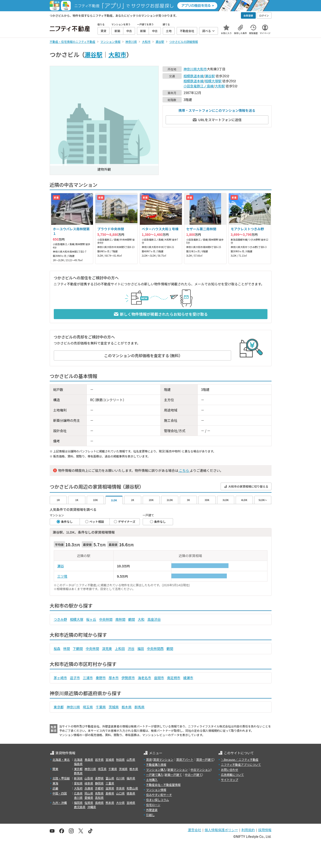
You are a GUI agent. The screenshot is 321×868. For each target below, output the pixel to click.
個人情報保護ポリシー (221, 830)
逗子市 (75, 678)
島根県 (110, 793)
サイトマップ (229, 780)
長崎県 (99, 803)
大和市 (117, 54)
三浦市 (88, 678)
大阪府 (78, 788)
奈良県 (120, 788)
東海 (55, 783)
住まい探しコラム (158, 800)
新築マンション (178, 769)
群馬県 (140, 707)
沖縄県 (92, 807)
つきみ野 (60, 619)
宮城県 (110, 759)
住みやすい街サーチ (159, 795)
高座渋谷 (154, 619)
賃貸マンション (163, 759)
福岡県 (78, 803)
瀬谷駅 (94, 54)
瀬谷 (61, 566)
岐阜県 (89, 783)
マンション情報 (156, 790)
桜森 (57, 648)
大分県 (120, 803)
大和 (141, 619)
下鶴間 (78, 648)
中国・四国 (60, 793)
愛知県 (78, 783)
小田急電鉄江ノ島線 (199, 86)
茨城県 (114, 707)
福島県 (78, 764)
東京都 (59, 707)
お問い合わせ (229, 769)
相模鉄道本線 (194, 76)
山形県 (131, 759)
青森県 (89, 759)
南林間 (120, 619)
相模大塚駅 (213, 81)
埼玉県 (88, 707)
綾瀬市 (188, 678)
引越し (150, 815)
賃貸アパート (185, 759)
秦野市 (101, 678)
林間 (67, 648)
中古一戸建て (193, 775)
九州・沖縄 (60, 803)
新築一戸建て (173, 775)
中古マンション (201, 769)
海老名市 (145, 678)
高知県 (99, 798)
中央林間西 (155, 648)
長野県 (99, 778)
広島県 (78, 793)
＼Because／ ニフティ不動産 (240, 759)
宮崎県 (131, 803)
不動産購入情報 (156, 764)
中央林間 (106, 619)
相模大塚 (77, 619)
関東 (55, 769)
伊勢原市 (128, 678)
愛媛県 (89, 798)
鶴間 (132, 619)
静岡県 (99, 783)
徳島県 (131, 793)
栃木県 (127, 707)
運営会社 (195, 830)
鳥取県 (99, 793)
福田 (141, 648)
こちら (184, 470)
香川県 (78, 798)
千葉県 (101, 707)
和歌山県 (132, 788)
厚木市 (114, 678)
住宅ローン (153, 805)
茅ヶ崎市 (60, 678)
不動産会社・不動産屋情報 (163, 785)
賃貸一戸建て (205, 759)
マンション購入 (156, 769)
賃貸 (149, 759)
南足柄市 (174, 678)
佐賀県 (89, 803)
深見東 (107, 648)
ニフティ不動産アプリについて (241, 764)
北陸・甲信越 (61, 778)
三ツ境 (62, 576)
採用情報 (265, 830)
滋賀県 (110, 788)
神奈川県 (190, 69)
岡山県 (89, 793)
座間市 (159, 678)
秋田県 (120, 759)
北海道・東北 (61, 759)
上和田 (120, 648)
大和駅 (220, 86)
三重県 (110, 783)
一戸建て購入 (155, 775)
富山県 (110, 778)
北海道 (78, 759)
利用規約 (248, 830)
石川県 (120, 778)
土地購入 (152, 780)
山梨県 (89, 778)
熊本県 (110, 803)
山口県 (120, 793)
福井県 (131, 778)
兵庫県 (89, 788)
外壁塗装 (152, 810)
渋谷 (131, 648)
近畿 (55, 788)
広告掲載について (232, 775)
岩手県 (99, 759)
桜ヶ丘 (91, 619)
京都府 (99, 788)
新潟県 (78, 778)
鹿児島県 (80, 807)
